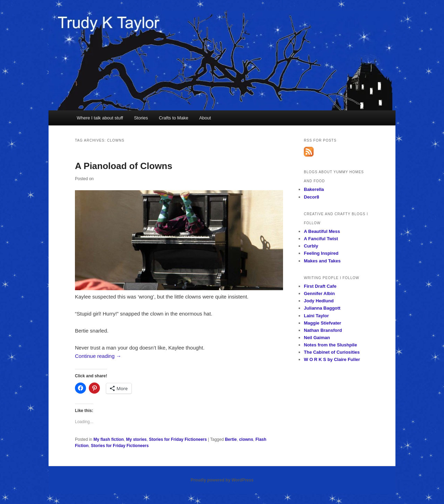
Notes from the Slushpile (330, 345)
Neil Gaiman (317, 338)
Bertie (231, 439)
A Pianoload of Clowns (124, 166)
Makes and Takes (322, 261)
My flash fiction (108, 439)
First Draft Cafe (320, 286)
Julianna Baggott (322, 308)
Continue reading (98, 356)
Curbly (311, 246)
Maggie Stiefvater (323, 323)
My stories (136, 439)
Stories (141, 118)
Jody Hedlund (319, 301)
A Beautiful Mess (322, 231)
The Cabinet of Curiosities (332, 352)
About (205, 118)
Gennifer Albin (319, 293)
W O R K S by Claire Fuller (332, 359)
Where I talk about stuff (100, 118)
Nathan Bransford (323, 330)
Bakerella (314, 189)
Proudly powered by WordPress (222, 480)
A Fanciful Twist (321, 239)
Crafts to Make (174, 118)
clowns (246, 439)
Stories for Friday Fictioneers (178, 439)
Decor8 (311, 197)
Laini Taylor (316, 316)
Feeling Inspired (321, 253)
